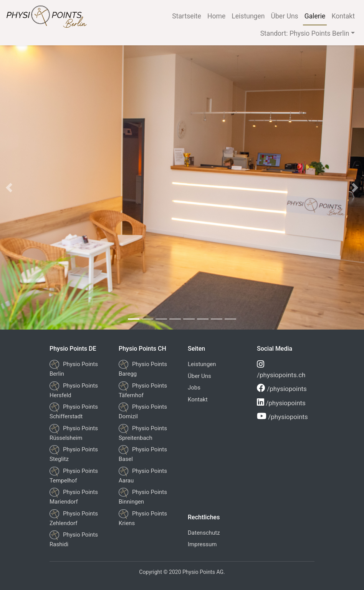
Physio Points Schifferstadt (74, 411)
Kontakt (343, 16)
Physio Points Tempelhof (74, 475)
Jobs (194, 388)
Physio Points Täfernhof (143, 390)
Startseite (187, 16)
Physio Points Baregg (143, 369)
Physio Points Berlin (74, 369)
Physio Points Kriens (143, 518)
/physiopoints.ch (281, 369)
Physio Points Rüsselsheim (74, 433)
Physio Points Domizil (143, 411)
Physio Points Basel (143, 454)
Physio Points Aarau (143, 475)
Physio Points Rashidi (74, 539)
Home (216, 16)
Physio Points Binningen (143, 496)
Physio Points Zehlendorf (74, 518)
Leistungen (248, 16)
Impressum (202, 544)
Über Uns (285, 16)
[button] (9, 187)
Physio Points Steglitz (74, 454)
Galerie (315, 16)
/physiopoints (282, 388)
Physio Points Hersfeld (74, 390)
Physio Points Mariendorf (74, 496)
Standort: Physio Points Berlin (305, 33)
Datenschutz (204, 533)
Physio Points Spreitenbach (143, 433)
